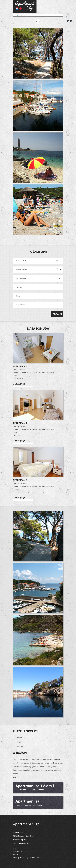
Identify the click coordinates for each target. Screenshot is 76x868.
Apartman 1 (20, 366)
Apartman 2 (20, 423)
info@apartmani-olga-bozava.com (26, 857)
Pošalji (57, 314)
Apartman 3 (20, 480)
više (15, 777)
